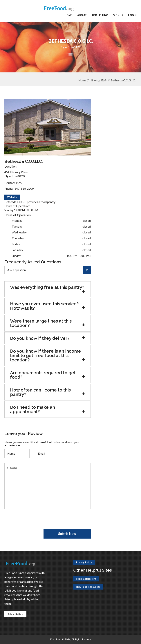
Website (12, 197)
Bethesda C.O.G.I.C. (123, 80)
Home (68, 15)
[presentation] (32, 522)
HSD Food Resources (88, 587)
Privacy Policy (84, 562)
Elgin (104, 80)
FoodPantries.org (86, 579)
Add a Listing (15, 614)
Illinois (94, 80)
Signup (118, 15)
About (82, 15)
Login (132, 15)
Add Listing (100, 15)
